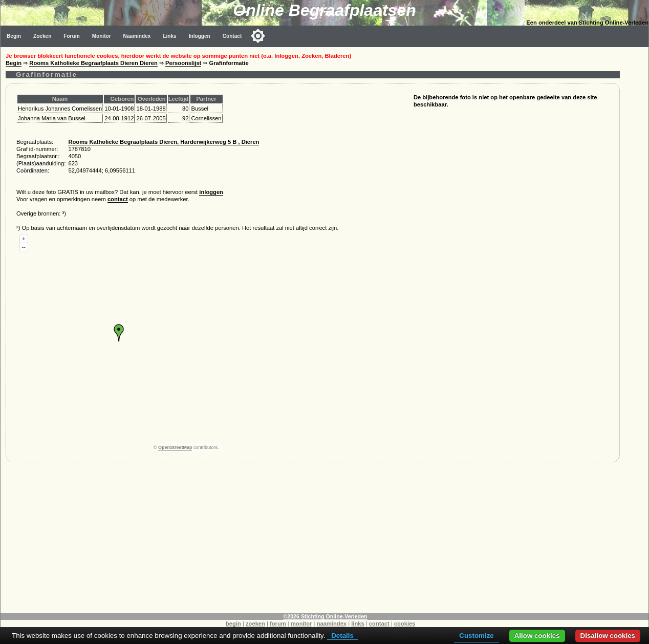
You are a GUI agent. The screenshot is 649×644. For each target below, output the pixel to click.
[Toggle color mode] (258, 36)
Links (169, 36)
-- (24, 247)
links (358, 624)
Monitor (102, 36)
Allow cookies (537, 636)
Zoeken (42, 36)
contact (118, 199)
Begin (14, 36)
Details (342, 636)
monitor (301, 624)
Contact (232, 36)
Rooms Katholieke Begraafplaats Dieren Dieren (93, 63)
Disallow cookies (608, 636)
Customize (476, 636)
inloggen (211, 192)
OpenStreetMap (175, 447)
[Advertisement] (313, 541)
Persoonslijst (183, 63)
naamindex (332, 624)
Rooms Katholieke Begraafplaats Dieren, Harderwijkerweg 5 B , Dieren (164, 142)
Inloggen (200, 36)
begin (233, 624)
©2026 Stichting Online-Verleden (325, 616)
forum (278, 624)
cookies (405, 624)
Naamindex (137, 36)
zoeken (255, 624)
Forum (71, 36)
